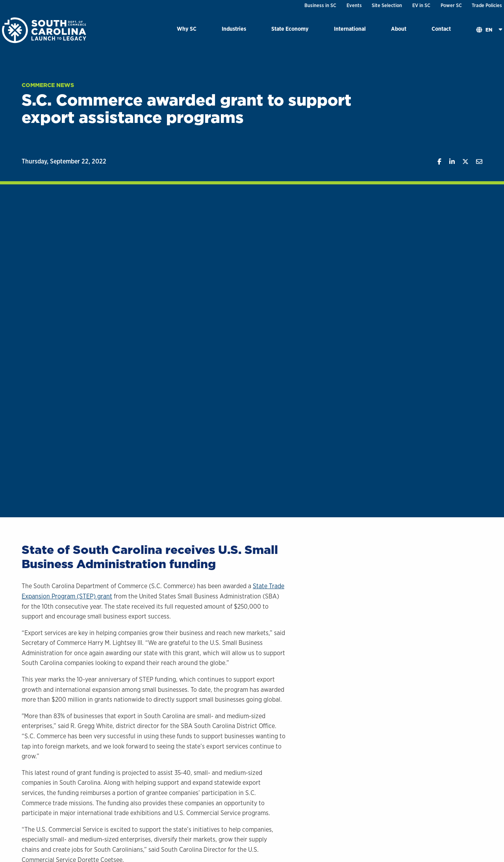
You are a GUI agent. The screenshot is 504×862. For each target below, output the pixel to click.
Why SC (187, 29)
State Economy (290, 29)
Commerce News (48, 85)
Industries (234, 29)
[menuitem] (187, 30)
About (399, 29)
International (350, 29)
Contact (441, 29)
